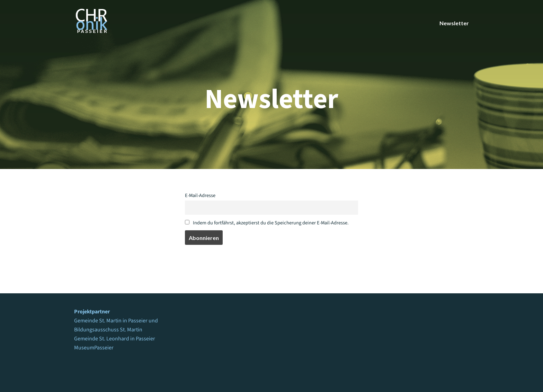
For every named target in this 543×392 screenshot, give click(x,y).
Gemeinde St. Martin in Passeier (111, 321)
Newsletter (454, 23)
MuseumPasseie (93, 348)
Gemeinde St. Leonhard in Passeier (115, 339)
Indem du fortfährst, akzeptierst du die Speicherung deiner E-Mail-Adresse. (267, 223)
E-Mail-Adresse (200, 195)
